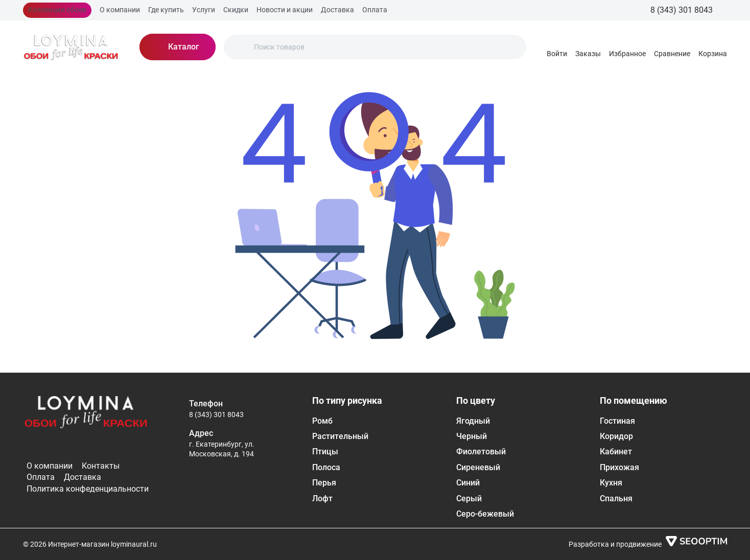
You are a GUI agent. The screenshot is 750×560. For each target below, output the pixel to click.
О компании (120, 10)
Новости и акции (285, 10)
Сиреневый (478, 467)
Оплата (375, 10)
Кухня (611, 483)
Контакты (101, 466)
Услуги (204, 10)
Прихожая (619, 467)
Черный (472, 436)
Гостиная (617, 421)
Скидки (236, 10)
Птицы (325, 452)
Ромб (322, 421)
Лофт (322, 498)
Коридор (616, 436)
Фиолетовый (481, 452)
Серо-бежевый (485, 514)
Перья (324, 483)
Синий (468, 483)
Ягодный (473, 421)
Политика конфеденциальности (88, 489)
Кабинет (616, 452)
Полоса (326, 467)
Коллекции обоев (57, 10)
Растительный (340, 436)
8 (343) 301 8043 (216, 415)
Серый (469, 498)
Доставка (337, 10)
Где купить (166, 10)
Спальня (616, 498)
